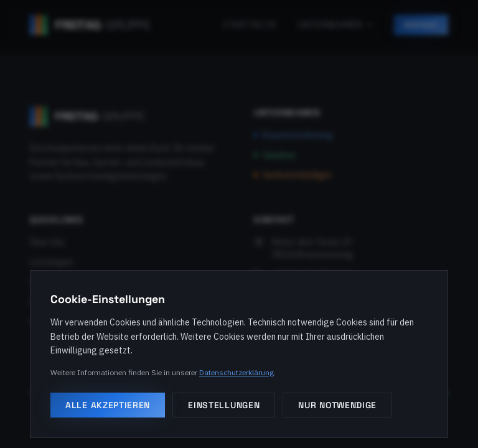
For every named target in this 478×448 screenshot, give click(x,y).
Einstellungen (224, 405)
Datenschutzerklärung (237, 372)
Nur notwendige (337, 405)
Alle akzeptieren (108, 405)
